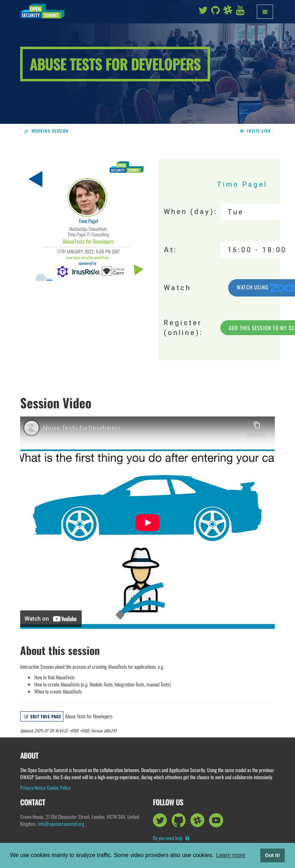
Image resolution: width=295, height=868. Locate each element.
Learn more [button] (231, 855)
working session (46, 131)
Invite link (256, 131)
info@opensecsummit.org (61, 824)
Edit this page (43, 716)
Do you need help (171, 838)
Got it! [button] (272, 855)
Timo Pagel (242, 184)
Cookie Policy (59, 787)
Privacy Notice (33, 787)
